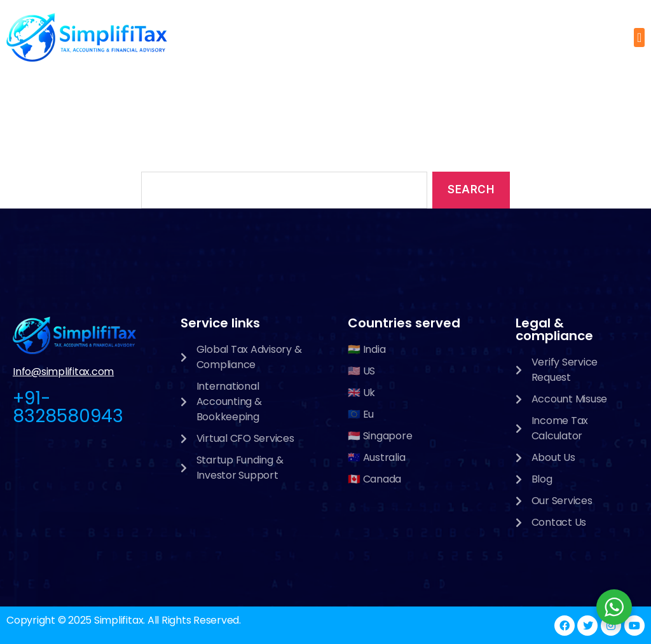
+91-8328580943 (68, 407)
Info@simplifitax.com (63, 372)
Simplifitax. (120, 620)
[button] (639, 38)
